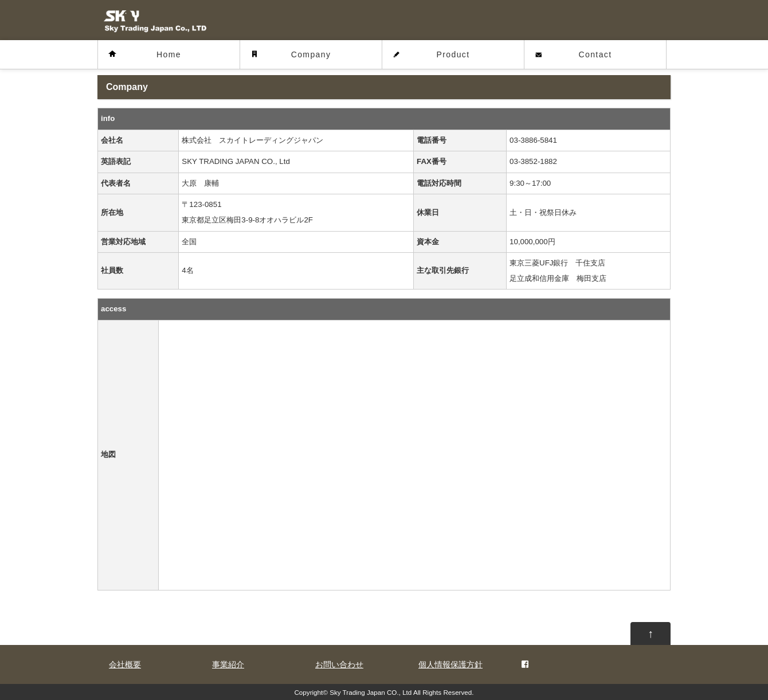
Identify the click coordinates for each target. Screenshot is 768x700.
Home (169, 54)
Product (453, 54)
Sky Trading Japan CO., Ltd (371, 692)
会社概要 (125, 664)
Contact (595, 54)
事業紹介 (228, 664)
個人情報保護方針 (450, 664)
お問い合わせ (339, 664)
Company (311, 54)
